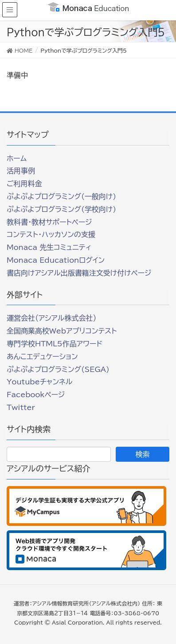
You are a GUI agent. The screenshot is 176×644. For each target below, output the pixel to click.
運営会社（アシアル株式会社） (51, 318)
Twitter (21, 407)
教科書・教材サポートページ (49, 222)
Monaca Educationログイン (56, 260)
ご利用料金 (24, 184)
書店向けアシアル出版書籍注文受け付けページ (79, 273)
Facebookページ (36, 395)
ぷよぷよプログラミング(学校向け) (61, 209)
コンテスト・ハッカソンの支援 (51, 234)
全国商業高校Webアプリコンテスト (62, 331)
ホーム (17, 158)
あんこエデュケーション (42, 356)
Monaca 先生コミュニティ (49, 247)
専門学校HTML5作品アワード (55, 344)
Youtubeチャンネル (39, 382)
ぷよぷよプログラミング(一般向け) (61, 196)
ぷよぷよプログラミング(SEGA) (58, 369)
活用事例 (21, 171)
